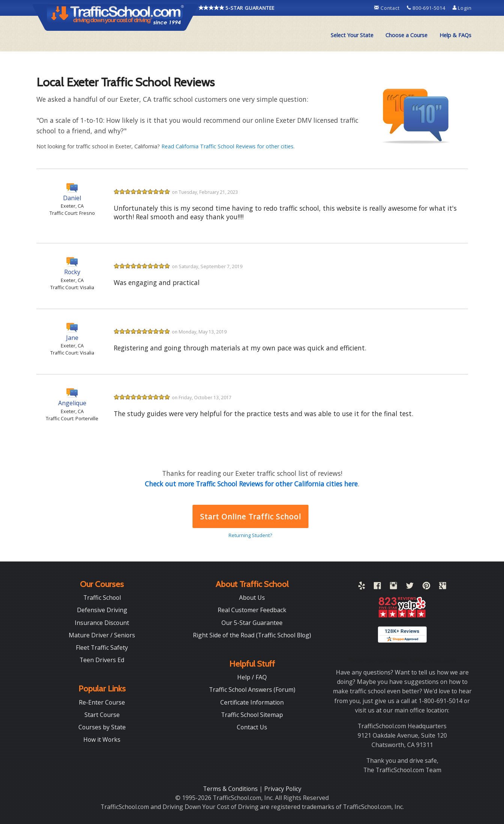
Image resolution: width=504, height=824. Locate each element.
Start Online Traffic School (250, 517)
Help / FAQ (252, 677)
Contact (387, 8)
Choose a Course (406, 35)
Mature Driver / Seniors (102, 635)
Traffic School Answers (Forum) (252, 690)
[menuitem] (352, 35)
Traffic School (102, 598)
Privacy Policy (283, 789)
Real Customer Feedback (252, 610)
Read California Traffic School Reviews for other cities (227, 146)
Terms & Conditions (231, 789)
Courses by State (102, 727)
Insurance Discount (102, 623)
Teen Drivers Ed (102, 660)
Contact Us (252, 727)
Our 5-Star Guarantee (252, 623)
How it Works (102, 739)
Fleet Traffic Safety (102, 647)
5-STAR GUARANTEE (237, 8)
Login (462, 8)
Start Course (102, 715)
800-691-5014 (427, 8)
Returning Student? (250, 535)
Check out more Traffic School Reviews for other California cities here (251, 484)
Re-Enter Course (102, 702)
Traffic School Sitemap (252, 715)
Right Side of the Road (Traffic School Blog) (252, 635)
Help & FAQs (455, 35)
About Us (252, 598)
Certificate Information (252, 702)
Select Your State (352, 35)
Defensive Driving (102, 610)
